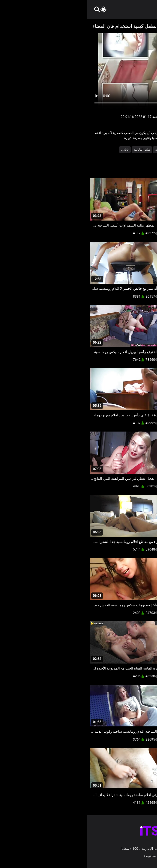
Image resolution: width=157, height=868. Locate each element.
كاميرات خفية (77, 149)
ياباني (38, 149)
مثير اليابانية (55, 149)
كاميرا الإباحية (101, 149)
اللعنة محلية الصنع (127, 149)
